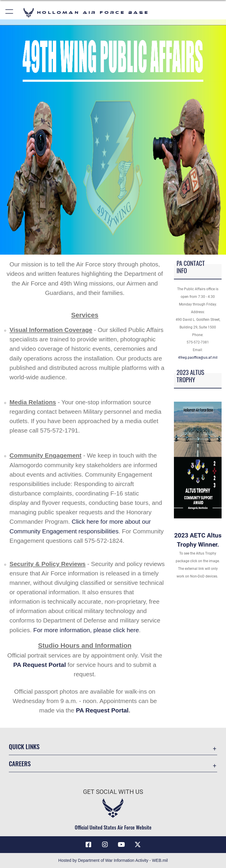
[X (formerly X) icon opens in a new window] (138, 844)
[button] (10, 12)
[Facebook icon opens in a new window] (88, 844)
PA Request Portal (40, 665)
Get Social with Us (113, 792)
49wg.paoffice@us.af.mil (198, 358)
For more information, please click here (86, 630)
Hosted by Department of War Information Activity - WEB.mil (113, 860)
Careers (20, 763)
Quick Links (24, 746)
